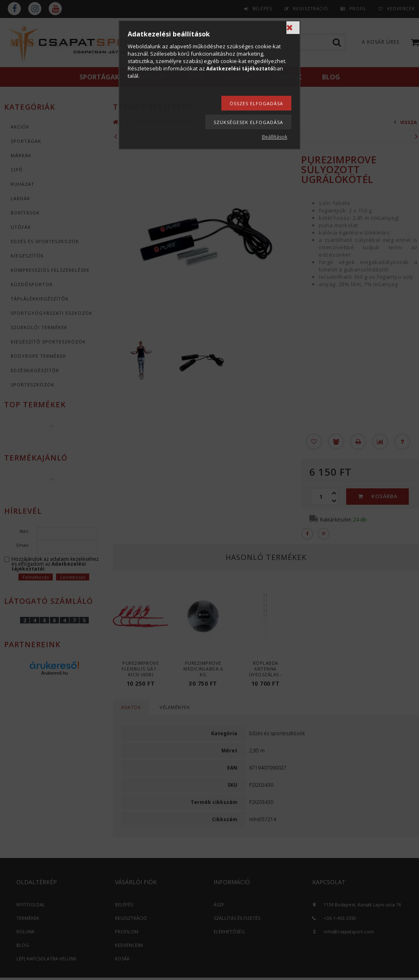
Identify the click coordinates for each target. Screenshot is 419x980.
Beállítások (275, 137)
